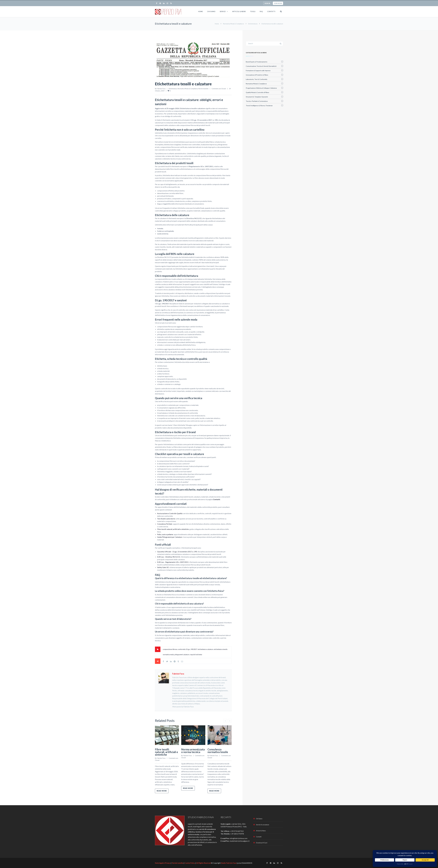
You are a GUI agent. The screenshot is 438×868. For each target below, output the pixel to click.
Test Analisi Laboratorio (166, 519)
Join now (278, 3)
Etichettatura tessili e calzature (183, 84)
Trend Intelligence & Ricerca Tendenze (259, 106)
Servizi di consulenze (263, 825)
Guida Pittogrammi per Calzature (170, 537)
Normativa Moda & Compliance (234, 24)
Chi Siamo (211, 11)
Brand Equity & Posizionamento (257, 62)
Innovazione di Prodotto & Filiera (257, 75)
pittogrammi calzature (182, 655)
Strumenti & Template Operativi (257, 97)
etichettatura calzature (205, 649)
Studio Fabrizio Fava (229, 863)
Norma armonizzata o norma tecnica (193, 751)
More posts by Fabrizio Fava (183, 707)
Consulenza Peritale (165, 524)
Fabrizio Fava (161, 89)
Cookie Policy (190, 863)
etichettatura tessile (220, 649)
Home (200, 11)
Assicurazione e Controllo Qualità (170, 513)
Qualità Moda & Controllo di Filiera (257, 92)
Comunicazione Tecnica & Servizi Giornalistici (261, 66)
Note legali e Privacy (163, 863)
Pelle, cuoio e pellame (165, 534)
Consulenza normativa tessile (218, 751)
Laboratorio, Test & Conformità (257, 79)
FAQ (261, 11)
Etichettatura (253, 24)
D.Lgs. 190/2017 (191, 649)
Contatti (271, 11)
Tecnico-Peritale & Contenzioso (257, 101)
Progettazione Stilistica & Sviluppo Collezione (261, 88)
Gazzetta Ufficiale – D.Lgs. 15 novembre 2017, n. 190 (177, 552)
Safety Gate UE (163, 567)
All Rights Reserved (204, 863)
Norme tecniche (203, 89)
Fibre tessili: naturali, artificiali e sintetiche (173, 529)
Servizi (223, 11)
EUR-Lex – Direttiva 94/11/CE (169, 557)
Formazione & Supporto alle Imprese (258, 71)
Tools (253, 11)
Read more (162, 791)
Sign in (267, 3)
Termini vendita (177, 863)
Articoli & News (239, 11)
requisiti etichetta (196, 655)
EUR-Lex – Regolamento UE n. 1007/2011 (173, 562)
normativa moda (168, 655)
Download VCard (262, 843)
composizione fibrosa (170, 649)
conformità (181, 649)
